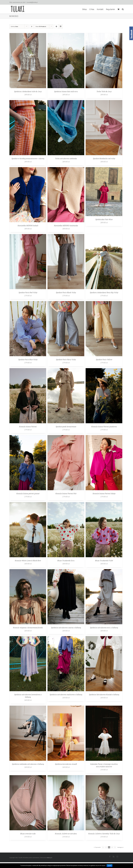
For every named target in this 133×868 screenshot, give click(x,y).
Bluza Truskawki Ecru (66, 560)
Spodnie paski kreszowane (66, 427)
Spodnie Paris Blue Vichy (28, 359)
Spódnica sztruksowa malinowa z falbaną (66, 694)
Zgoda (110, 866)
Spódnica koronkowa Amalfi (66, 764)
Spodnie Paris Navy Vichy (66, 359)
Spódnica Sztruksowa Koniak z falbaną (104, 694)
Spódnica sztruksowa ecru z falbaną (104, 628)
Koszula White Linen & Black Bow (28, 560)
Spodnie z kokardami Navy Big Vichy (104, 292)
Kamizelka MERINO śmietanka (66, 225)
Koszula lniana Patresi (28, 427)
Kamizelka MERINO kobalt (28, 225)
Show (41, 26)
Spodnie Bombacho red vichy (104, 158)
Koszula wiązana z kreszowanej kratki (28, 628)
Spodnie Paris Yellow (104, 359)
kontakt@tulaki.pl (32, 2)
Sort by (14, 26)
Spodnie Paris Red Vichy (28, 292)
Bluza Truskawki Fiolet (104, 560)
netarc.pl (49, 858)
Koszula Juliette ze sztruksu (66, 834)
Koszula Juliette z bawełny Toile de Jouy (104, 834)
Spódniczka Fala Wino (104, 219)
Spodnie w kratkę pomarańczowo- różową (28, 158)
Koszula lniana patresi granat (28, 493)
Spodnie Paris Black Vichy (66, 292)
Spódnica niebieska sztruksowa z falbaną (28, 764)
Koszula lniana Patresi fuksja (104, 493)
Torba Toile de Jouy (104, 91)
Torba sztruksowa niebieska (66, 158)
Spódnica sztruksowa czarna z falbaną (66, 628)
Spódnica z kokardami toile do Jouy (28, 91)
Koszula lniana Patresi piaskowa (104, 427)
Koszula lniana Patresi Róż (66, 493)
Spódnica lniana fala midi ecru (66, 91)
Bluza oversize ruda (28, 834)
